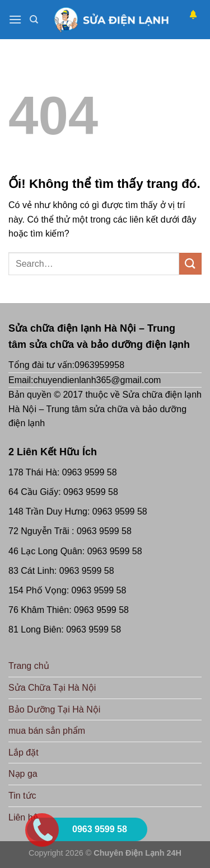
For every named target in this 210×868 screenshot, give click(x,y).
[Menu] (15, 19)
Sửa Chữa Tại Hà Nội (52, 688)
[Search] (34, 20)
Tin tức (22, 796)
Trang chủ (29, 666)
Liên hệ (23, 817)
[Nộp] (190, 264)
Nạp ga (23, 774)
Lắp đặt (24, 753)
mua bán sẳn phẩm (47, 731)
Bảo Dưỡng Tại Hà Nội (54, 709)
